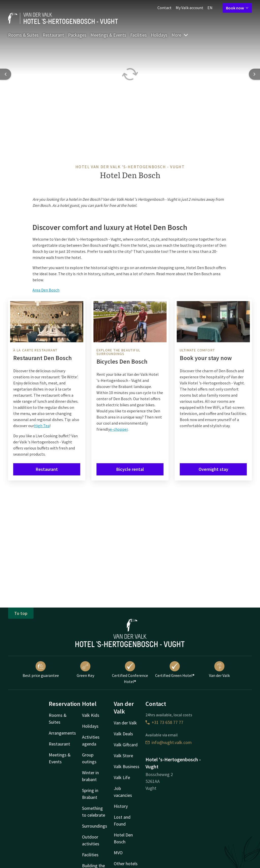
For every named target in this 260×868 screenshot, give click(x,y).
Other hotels (126, 864)
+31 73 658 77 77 (164, 722)
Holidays (159, 35)
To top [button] (21, 613)
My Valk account (190, 8)
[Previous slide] (6, 74)
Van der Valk (219, 670)
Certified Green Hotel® (175, 670)
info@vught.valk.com (169, 742)
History (121, 806)
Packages (77, 35)
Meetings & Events (108, 35)
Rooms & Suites (23, 35)
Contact (165, 8)
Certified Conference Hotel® (130, 673)
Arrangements (62, 733)
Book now (237, 8)
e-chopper (119, 429)
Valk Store (123, 756)
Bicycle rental (130, 469)
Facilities (139, 35)
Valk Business (127, 766)
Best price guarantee (41, 670)
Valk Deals (123, 734)
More (180, 35)
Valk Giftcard (126, 745)
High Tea (42, 426)
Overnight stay (213, 469)
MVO (118, 853)
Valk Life (122, 777)
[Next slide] (254, 74)
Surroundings (95, 826)
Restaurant (53, 35)
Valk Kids (91, 715)
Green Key (85, 670)
